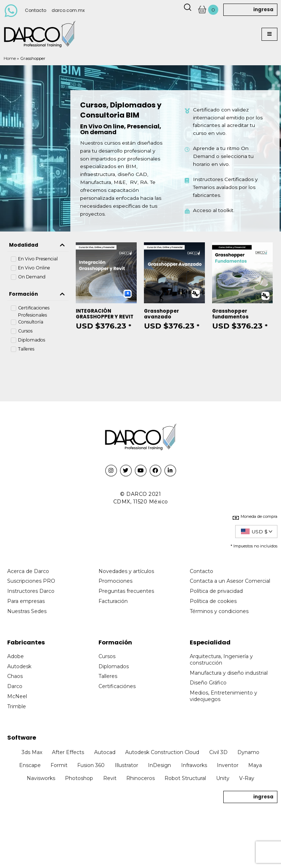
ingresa (263, 10)
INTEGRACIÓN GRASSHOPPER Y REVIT (105, 314)
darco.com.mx (68, 10)
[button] (269, 34)
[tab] (38, 245)
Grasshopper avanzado (161, 314)
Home (10, 58)
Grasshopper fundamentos (230, 314)
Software (22, 738)
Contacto (36, 10)
